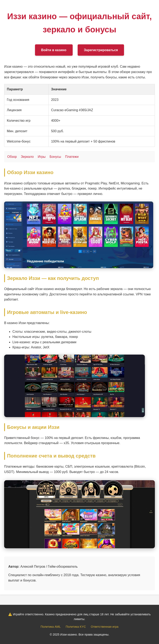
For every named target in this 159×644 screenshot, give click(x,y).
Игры (42, 157)
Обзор (12, 157)
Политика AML (51, 627)
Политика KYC (76, 627)
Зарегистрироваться (101, 50)
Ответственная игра (105, 627)
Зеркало (27, 157)
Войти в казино (54, 50)
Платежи (72, 157)
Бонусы (55, 157)
